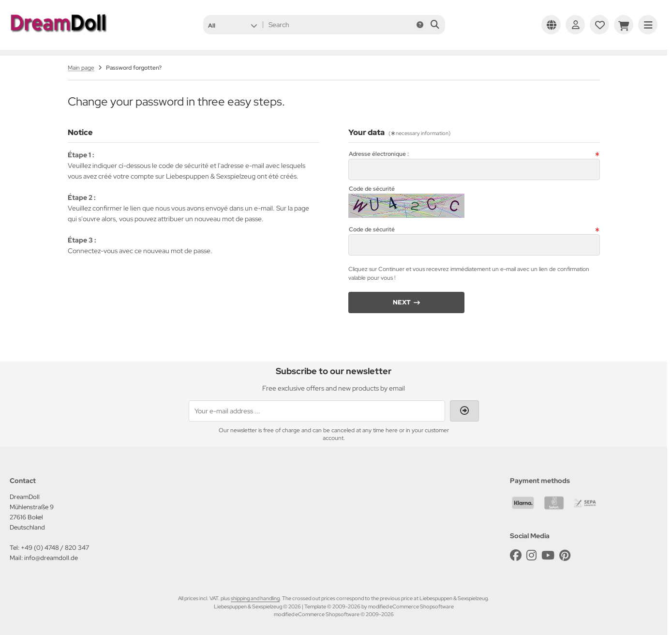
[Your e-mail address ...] (317, 411)
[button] (232, 25)
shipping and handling (255, 598)
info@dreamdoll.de (51, 558)
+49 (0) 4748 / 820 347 (55, 548)
